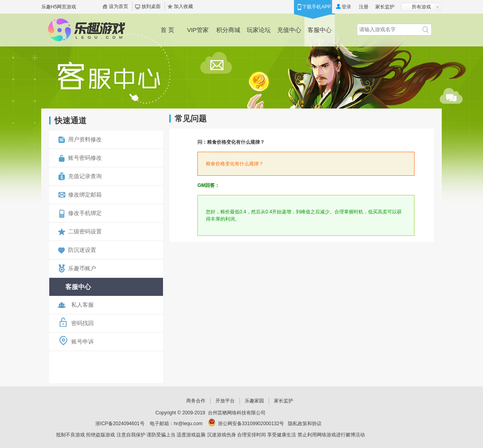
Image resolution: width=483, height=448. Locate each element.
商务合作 (196, 401)
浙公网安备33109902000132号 (251, 424)
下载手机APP (316, 7)
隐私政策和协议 (305, 424)
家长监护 (385, 7)
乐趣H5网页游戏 (59, 7)
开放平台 (225, 401)
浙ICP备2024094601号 (120, 424)
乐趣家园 (254, 401)
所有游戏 (421, 7)
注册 (364, 7)
